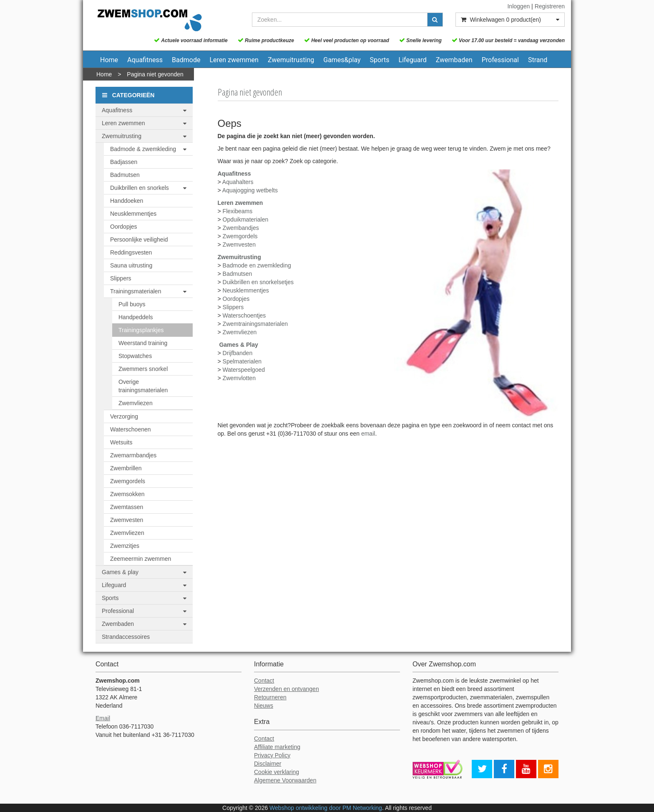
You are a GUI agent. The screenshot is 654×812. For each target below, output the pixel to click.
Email (103, 718)
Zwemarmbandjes (133, 455)
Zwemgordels (128, 481)
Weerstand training (143, 343)
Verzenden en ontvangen (287, 689)
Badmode (186, 60)
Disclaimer (268, 764)
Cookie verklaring (277, 772)
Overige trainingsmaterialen (143, 386)
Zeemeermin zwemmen (141, 559)
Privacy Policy (272, 755)
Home (109, 60)
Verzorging (124, 416)
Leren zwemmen (234, 60)
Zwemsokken (127, 494)
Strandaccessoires (126, 637)
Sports (380, 60)
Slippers (121, 278)
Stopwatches (135, 356)
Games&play (342, 60)
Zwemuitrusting (291, 60)
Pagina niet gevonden (155, 74)
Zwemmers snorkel (143, 369)
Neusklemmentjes (133, 214)
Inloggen (518, 6)
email (368, 434)
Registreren (550, 6)
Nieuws (264, 706)
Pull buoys (132, 304)
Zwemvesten (127, 520)
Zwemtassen (127, 507)
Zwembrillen (126, 468)
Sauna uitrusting (131, 265)
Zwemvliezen (136, 403)
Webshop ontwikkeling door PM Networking (326, 808)
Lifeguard (413, 60)
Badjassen (124, 162)
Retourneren (270, 697)
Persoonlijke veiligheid (139, 240)
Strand (538, 60)
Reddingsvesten (131, 252)
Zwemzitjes (125, 546)
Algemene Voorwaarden (285, 780)
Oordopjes (124, 227)
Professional (500, 60)
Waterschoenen (131, 429)
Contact (264, 681)
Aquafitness (145, 60)
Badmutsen (125, 175)
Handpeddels (136, 317)
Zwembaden (454, 60)
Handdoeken (127, 201)
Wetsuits (121, 442)
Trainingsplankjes (141, 330)
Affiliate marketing (277, 747)
